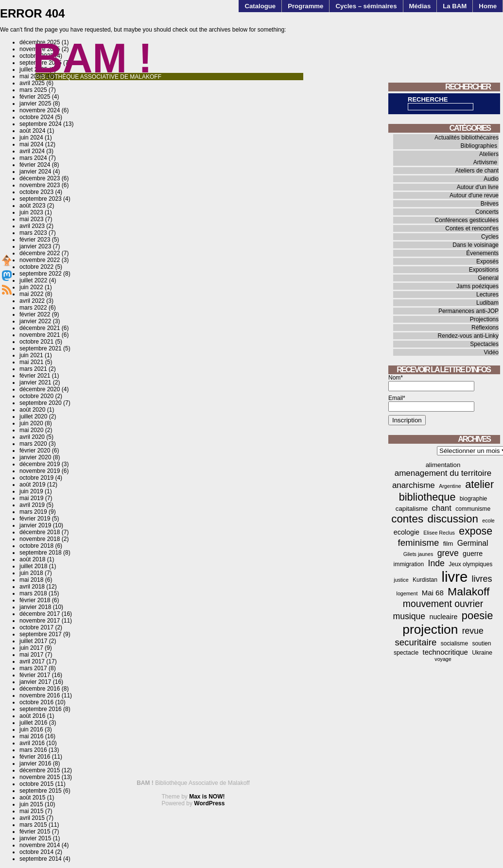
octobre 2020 (36, 396)
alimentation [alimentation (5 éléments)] (443, 465)
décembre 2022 (40, 253)
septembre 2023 (41, 199)
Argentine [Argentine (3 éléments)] (450, 486)
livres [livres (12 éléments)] (482, 579)
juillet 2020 (33, 417)
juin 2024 (31, 138)
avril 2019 (32, 505)
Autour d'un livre (478, 187)
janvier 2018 (35, 607)
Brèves (490, 204)
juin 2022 (31, 287)
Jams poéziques (477, 286)
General (488, 278)
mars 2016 (33, 750)
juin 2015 (31, 804)
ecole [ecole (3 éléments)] (488, 521)
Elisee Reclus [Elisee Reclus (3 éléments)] (439, 533)
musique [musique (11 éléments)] (409, 616)
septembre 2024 (41, 124)
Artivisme (485, 162)
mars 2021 (33, 369)
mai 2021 (31, 362)
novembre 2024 (40, 110)
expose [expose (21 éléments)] (476, 531)
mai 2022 (31, 294)
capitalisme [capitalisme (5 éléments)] (412, 509)
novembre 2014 (40, 845)
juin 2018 (31, 573)
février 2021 (35, 376)
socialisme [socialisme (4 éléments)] (455, 643)
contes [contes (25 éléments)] (407, 519)
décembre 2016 (40, 689)
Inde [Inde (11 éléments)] (436, 563)
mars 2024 (33, 158)
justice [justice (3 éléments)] (401, 580)
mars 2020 (33, 444)
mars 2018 (33, 593)
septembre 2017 (41, 634)
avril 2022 (32, 301)
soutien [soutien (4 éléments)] (482, 643)
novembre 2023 (40, 185)
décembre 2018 (40, 532)
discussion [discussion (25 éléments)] (452, 519)
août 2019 (32, 485)
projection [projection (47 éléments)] (430, 629)
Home (488, 6)
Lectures (487, 295)
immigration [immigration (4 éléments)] (409, 564)
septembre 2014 (41, 859)
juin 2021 (31, 355)
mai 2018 (31, 580)
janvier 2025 (35, 104)
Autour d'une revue (474, 195)
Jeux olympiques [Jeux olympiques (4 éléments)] (470, 564)
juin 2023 (31, 212)
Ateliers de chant (477, 171)
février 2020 (35, 451)
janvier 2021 (35, 382)
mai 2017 (31, 655)
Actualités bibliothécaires (467, 138)
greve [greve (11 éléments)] (448, 553)
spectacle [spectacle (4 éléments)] (406, 653)
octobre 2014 (36, 852)
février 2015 (35, 832)
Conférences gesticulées (467, 220)
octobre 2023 (36, 192)
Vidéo (491, 352)
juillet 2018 (33, 566)
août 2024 (32, 131)
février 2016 (35, 757)
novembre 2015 (40, 777)
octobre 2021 (36, 342)
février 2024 (35, 165)
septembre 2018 (41, 553)
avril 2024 (32, 151)
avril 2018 (32, 587)
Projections (484, 319)
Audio (491, 179)
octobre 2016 (36, 702)
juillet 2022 (33, 280)
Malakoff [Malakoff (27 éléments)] (468, 591)
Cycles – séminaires (366, 6)
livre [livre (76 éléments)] (454, 577)
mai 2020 (31, 430)
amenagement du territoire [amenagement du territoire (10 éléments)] (443, 473)
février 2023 (35, 240)
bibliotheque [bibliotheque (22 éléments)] (427, 497)
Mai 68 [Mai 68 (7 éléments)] (433, 593)
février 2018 (35, 600)
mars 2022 (33, 308)
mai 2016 (31, 736)
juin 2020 (31, 423)
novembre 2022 (40, 260)
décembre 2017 (40, 614)
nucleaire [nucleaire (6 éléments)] (444, 617)
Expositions (484, 270)
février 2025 (35, 97)
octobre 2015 (36, 784)
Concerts (487, 212)
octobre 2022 (36, 267)
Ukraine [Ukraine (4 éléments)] (482, 653)
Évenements (482, 253)
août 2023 (32, 206)
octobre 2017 (36, 627)
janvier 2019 (35, 525)
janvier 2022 (35, 321)
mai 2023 (31, 219)
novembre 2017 (40, 621)
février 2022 (35, 314)
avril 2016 (32, 743)
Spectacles (484, 344)
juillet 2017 (33, 641)
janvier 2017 (35, 682)
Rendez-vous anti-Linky (468, 336)
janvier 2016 (35, 764)
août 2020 (32, 410)
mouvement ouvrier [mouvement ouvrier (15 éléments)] (443, 604)
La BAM (455, 6)
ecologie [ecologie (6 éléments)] (407, 532)
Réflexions (485, 328)
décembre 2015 (40, 770)
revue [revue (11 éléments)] (473, 631)
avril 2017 (32, 661)
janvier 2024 (35, 172)
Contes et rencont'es (472, 228)
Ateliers (489, 154)
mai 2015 (31, 811)
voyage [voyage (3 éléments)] (443, 659)
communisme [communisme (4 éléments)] (473, 509)
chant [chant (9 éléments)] (442, 508)
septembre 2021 (41, 348)
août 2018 (32, 559)
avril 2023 (32, 226)
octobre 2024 (36, 117)
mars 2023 (33, 233)
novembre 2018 (40, 539)
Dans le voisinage (476, 245)
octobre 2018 (36, 546)
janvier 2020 (35, 457)
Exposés (487, 261)
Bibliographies (479, 146)
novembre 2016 (40, 695)
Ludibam (487, 303)
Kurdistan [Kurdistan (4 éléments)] (425, 580)
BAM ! (93, 58)
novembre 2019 (40, 471)
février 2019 (35, 519)
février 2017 (35, 675)
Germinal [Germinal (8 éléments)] (473, 543)
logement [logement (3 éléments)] (407, 593)
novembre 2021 (40, 335)
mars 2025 (33, 90)
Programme (305, 6)
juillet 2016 (33, 723)
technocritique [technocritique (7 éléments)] (445, 652)
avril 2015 (32, 818)
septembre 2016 (41, 709)
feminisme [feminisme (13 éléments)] (419, 543)
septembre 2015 (41, 791)
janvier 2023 (35, 246)
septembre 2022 (41, 274)
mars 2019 (33, 512)
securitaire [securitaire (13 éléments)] (416, 642)
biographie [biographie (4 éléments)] (474, 499)
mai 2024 (31, 144)
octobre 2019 (36, 478)
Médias (420, 6)
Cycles (490, 237)
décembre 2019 (40, 464)
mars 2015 (33, 825)
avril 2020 (32, 437)
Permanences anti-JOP (468, 311)
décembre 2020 (40, 389)
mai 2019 (31, 498)
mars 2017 (33, 668)
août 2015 (32, 798)
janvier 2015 (35, 838)
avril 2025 (32, 83)
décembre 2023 (40, 178)
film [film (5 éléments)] (448, 544)
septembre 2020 (41, 403)
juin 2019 (31, 491)
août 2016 (32, 716)
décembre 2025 (40, 42)
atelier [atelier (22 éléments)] (479, 484)
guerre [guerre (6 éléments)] (473, 554)
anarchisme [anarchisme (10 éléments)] (414, 485)
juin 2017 (31, 648)
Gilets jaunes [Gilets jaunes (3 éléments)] (418, 554)
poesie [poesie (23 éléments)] (477, 616)
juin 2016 (31, 729)
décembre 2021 (40, 328)
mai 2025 (31, 76)
